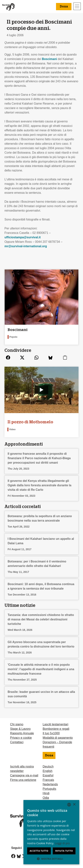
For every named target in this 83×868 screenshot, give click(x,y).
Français (48, 780)
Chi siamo (17, 724)
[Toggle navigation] (77, 6)
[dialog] (51, 832)
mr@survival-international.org (26, 246)
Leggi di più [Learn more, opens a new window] (62, 843)
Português (49, 789)
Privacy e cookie (21, 738)
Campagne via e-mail (24, 775)
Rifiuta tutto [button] (64, 851)
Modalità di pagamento (58, 738)
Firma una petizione (23, 780)
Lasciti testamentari (55, 724)
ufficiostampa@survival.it (23, 237)
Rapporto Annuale (22, 733)
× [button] (74, 805)
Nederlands (50, 784)
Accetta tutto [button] (39, 851)
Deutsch (48, 766)
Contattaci (17, 742)
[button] (51, 859)
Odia (46, 798)
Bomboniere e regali (56, 729)
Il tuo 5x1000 (51, 733)
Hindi (46, 793)
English (47, 771)
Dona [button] (64, 7)
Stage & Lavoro (20, 729)
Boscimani (49, 59)
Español (48, 775)
